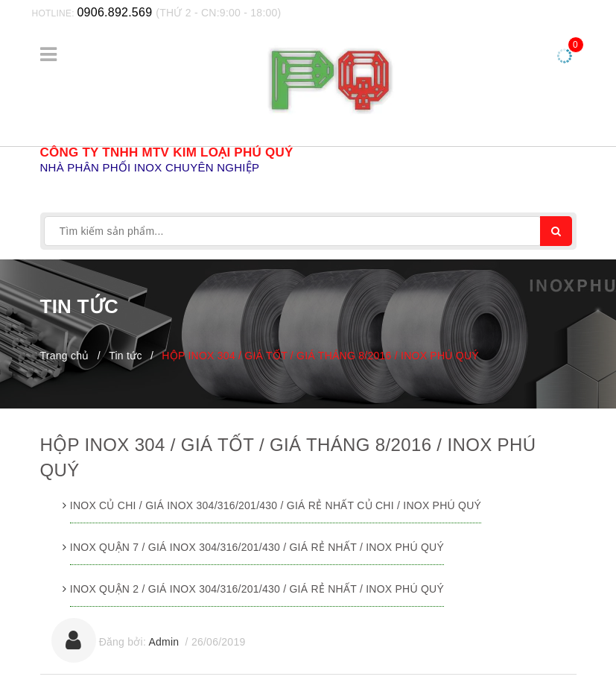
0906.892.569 (114, 12)
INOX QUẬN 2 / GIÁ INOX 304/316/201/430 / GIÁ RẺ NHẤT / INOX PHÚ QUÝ (257, 589)
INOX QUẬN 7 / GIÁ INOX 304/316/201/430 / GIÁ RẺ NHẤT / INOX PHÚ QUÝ (257, 547)
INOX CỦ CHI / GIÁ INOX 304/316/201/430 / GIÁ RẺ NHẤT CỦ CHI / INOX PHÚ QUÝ (276, 505)
